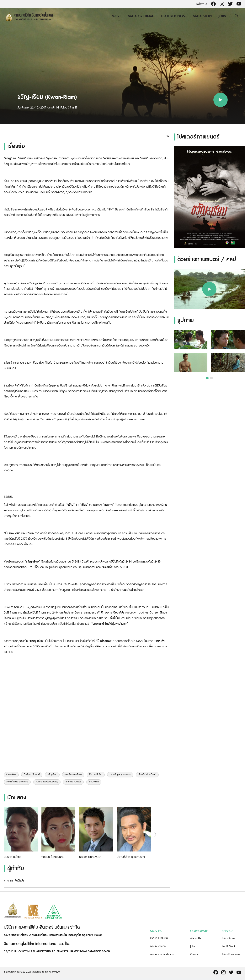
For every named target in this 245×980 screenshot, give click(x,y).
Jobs (222, 16)
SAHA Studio (229, 946)
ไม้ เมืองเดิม (94, 782)
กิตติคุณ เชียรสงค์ (32, 775)
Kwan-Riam (11, 775)
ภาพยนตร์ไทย (158, 946)
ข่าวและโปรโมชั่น (159, 938)
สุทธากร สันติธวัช (73, 782)
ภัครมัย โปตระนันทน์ (147, 775)
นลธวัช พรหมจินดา (73, 775)
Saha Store (203, 16)
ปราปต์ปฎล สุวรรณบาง (120, 775)
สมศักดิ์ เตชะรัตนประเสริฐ (47, 782)
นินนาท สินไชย (96, 775)
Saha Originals (142, 16)
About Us (196, 938)
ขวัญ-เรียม (52, 775)
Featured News (174, 16)
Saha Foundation (231, 955)
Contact (195, 955)
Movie (117, 16)
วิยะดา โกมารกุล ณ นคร (17, 782)
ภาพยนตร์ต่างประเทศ (162, 955)
